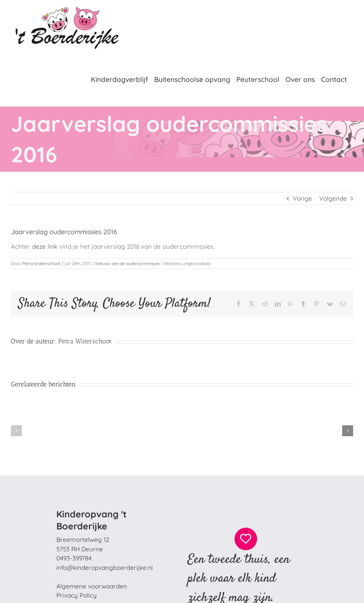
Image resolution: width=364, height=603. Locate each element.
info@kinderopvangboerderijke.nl (105, 567)
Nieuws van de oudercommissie (127, 263)
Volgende (333, 198)
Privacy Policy (77, 595)
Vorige (302, 198)
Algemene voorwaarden (92, 586)
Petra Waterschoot (41, 263)
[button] (16, 431)
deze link (46, 246)
